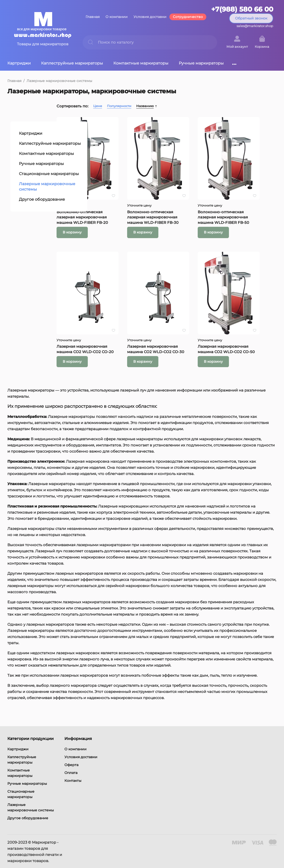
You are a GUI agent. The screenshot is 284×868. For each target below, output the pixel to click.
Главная (93, 17)
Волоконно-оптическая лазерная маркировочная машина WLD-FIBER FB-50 (240, 205)
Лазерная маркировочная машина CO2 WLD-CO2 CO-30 (180, 327)
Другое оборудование (39, 181)
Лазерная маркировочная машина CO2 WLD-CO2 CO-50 (240, 327)
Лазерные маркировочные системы (59, 81)
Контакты (73, 762)
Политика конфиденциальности (34, 851)
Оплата (71, 754)
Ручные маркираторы (201, 63)
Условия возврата (22, 857)
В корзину (110, 220)
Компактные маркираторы (141, 63)
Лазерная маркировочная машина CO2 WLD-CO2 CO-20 (120, 327)
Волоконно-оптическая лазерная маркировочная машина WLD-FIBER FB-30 (180, 205)
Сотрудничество (188, 17)
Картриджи (19, 63)
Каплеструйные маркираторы (72, 63)
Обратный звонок (251, 18)
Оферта (71, 746)
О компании (117, 17)
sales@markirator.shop (255, 26)
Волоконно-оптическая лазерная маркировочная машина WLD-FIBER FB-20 (120, 205)
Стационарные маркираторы (46, 155)
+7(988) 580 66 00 (242, 9)
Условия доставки (150, 17)
